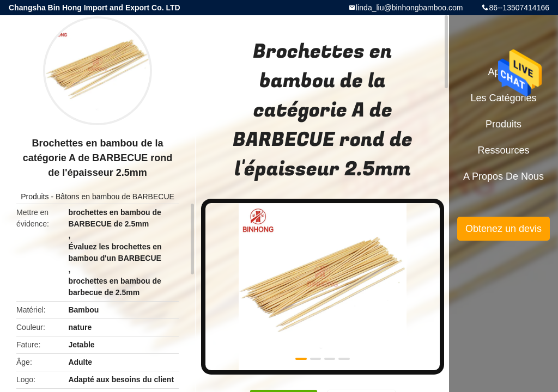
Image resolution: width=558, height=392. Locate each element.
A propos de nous (504, 176)
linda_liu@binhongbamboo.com (409, 8)
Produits (35, 197)
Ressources (503, 150)
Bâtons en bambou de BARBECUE (115, 197)
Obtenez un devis (504, 229)
